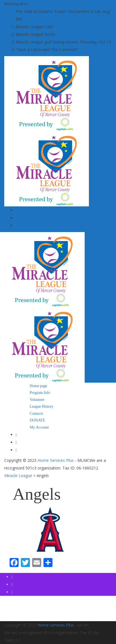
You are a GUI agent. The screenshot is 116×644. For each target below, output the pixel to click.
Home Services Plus (56, 460)
